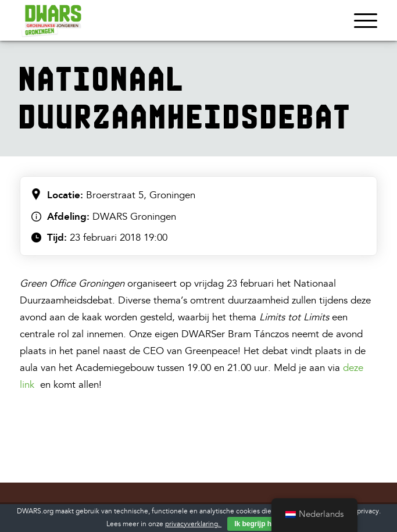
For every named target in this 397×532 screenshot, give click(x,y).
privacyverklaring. (193, 524)
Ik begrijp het (256, 524)
